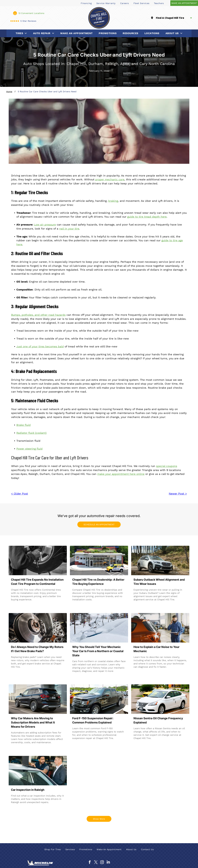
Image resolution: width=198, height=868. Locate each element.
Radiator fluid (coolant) (31, 433)
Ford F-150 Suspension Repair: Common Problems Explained (93, 720)
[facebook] (90, 863)
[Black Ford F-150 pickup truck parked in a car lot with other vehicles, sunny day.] (99, 699)
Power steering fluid (29, 449)
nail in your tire (69, 229)
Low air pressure (45, 225)
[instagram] (102, 863)
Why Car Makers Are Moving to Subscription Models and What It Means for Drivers (33, 722)
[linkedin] (108, 863)
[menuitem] (86, 3)
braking (113, 201)
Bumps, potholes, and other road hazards (38, 315)
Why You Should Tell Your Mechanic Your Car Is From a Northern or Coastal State (98, 651)
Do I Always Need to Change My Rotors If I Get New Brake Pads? (37, 649)
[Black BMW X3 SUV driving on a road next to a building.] (38, 699)
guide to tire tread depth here (147, 217)
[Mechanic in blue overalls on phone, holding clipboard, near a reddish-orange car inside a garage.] (160, 628)
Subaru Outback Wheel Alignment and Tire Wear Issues (159, 582)
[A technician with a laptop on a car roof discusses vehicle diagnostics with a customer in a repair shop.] (38, 771)
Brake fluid (24, 425)
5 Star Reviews (28, 21)
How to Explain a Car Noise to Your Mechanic (156, 649)
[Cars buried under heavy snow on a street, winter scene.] (99, 628)
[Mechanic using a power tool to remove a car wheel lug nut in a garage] (38, 560)
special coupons (167, 466)
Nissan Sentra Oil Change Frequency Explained (158, 720)
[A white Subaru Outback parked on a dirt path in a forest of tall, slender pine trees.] (160, 560)
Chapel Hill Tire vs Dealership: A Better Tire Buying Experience (98, 582)
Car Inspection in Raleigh (28, 790)
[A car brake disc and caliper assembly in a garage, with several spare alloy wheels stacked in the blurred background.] (38, 628)
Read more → (20, 606)
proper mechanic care (110, 179)
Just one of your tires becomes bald (40, 346)
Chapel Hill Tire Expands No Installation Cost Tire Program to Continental (37, 582)
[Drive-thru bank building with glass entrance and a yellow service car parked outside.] (99, 560)
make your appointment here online (121, 474)
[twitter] (96, 863)
